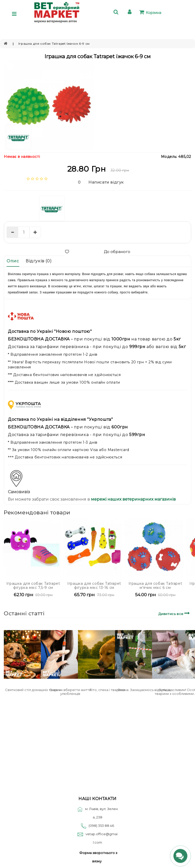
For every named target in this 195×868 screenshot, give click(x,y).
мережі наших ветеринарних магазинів (133, 499)
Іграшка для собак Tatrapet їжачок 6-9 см (54, 44)
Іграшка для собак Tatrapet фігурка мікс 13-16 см (94, 585)
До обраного (97, 252)
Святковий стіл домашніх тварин (33, 690)
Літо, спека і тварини (107, 690)
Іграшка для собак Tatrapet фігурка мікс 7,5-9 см (33, 585)
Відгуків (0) (39, 261)
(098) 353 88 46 (101, 826)
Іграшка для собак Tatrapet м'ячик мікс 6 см (155, 585)
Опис (13, 261)
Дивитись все (175, 613)
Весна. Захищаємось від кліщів (144, 690)
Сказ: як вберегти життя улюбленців (70, 692)
